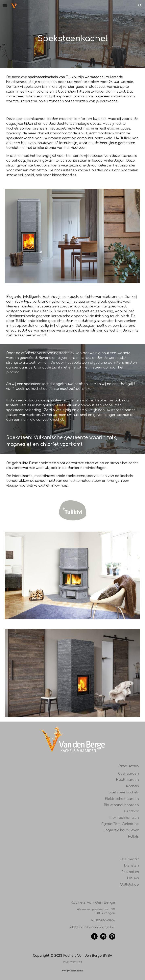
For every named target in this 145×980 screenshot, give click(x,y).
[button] (5, 6)
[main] (73, 34)
